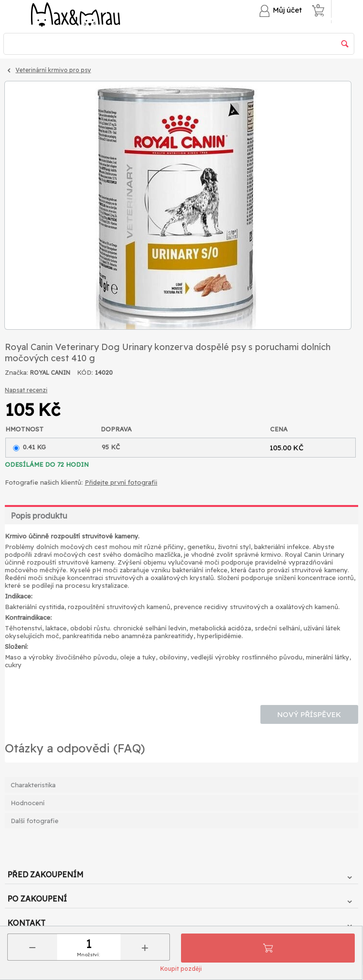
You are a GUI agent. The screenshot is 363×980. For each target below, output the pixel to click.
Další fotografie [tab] (35, 821)
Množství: (88, 955)
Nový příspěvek (309, 714)
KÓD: (85, 372)
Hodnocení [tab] (28, 803)
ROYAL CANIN (50, 373)
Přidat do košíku (268, 948)
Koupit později (181, 969)
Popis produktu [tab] (39, 516)
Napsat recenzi (26, 390)
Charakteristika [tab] (33, 785)
